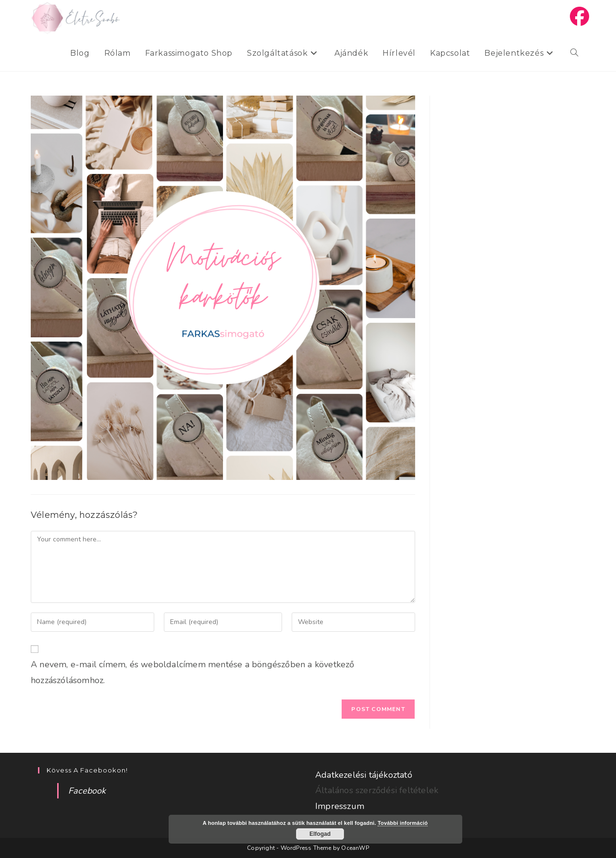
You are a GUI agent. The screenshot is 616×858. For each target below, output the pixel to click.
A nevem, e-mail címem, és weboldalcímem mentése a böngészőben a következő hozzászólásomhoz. (193, 672)
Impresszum (340, 806)
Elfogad (320, 834)
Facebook (87, 791)
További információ (403, 823)
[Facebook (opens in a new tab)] (579, 17)
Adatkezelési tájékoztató (364, 775)
